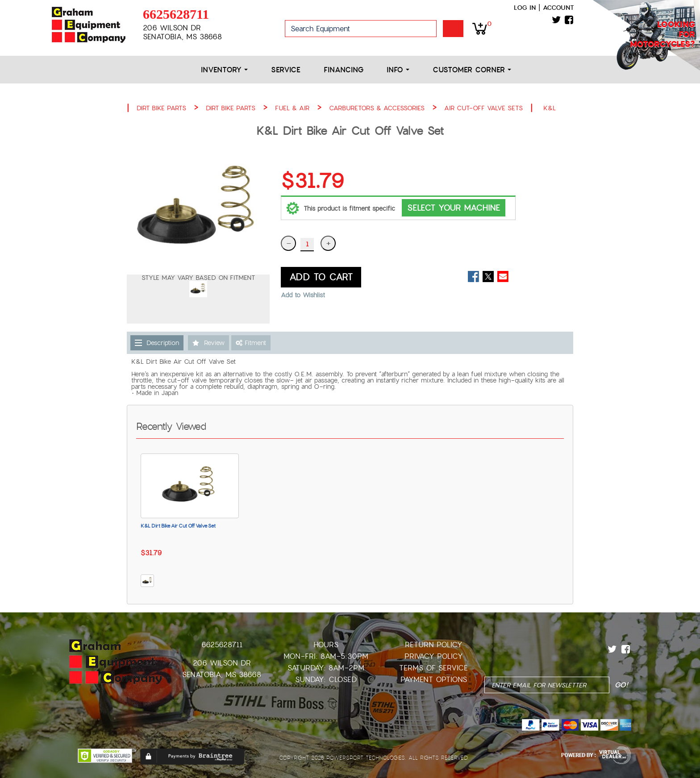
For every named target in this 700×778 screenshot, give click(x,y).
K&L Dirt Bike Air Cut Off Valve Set (178, 526)
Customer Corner (472, 70)
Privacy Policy (434, 656)
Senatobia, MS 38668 (222, 675)
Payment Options (434, 680)
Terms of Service (433, 668)
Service (286, 70)
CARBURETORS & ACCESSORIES (377, 108)
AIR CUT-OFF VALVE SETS (483, 108)
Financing (344, 70)
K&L (550, 108)
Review (214, 343)
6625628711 (176, 14)
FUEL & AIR (292, 108)
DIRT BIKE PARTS (161, 108)
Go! (453, 29)
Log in (525, 8)
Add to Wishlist (303, 295)
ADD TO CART (321, 277)
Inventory (224, 70)
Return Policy (434, 645)
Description (163, 343)
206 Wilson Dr (222, 663)
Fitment (251, 343)
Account (558, 8)
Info (398, 70)
